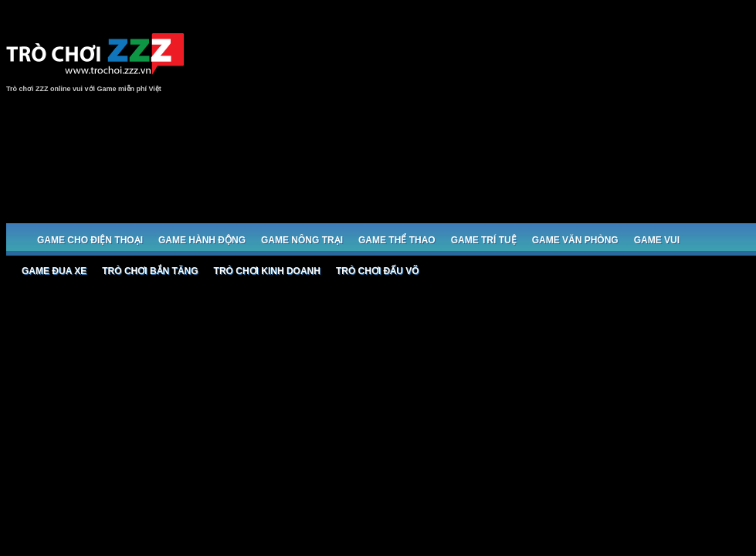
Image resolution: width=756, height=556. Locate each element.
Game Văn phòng (575, 240)
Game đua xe (54, 271)
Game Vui (657, 240)
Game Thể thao (397, 240)
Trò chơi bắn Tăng (150, 271)
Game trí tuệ (484, 240)
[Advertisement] (654, 117)
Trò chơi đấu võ (378, 271)
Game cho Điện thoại (90, 240)
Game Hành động (202, 240)
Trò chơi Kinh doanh (267, 271)
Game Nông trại (302, 240)
